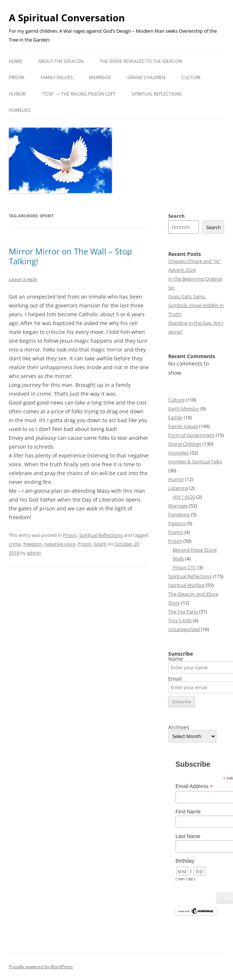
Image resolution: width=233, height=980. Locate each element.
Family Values (57, 77)
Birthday (185, 861)
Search (176, 216)
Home (15, 61)
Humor (17, 94)
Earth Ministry (184, 409)
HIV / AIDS (184, 497)
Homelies (20, 110)
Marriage (100, 77)
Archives (179, 727)
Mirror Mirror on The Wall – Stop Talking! (70, 256)
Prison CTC (184, 567)
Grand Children (146, 77)
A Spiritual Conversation (67, 18)
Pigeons (177, 523)
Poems (176, 532)
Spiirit (100, 544)
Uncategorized (184, 629)
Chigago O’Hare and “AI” (195, 261)
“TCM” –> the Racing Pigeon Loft (79, 94)
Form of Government (191, 435)
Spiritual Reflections (157, 94)
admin (34, 553)
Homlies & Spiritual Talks (195, 462)
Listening (178, 488)
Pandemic (179, 514)
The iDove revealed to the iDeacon (141, 61)
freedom (33, 544)
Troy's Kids (180, 620)
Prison (17, 77)
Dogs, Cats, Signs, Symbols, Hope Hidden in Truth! (196, 305)
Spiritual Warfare (186, 585)
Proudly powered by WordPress (41, 967)
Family (175, 417)
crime (15, 544)
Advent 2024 (182, 270)
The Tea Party (183, 612)
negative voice (60, 544)
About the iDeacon (61, 61)
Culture (191, 77)
